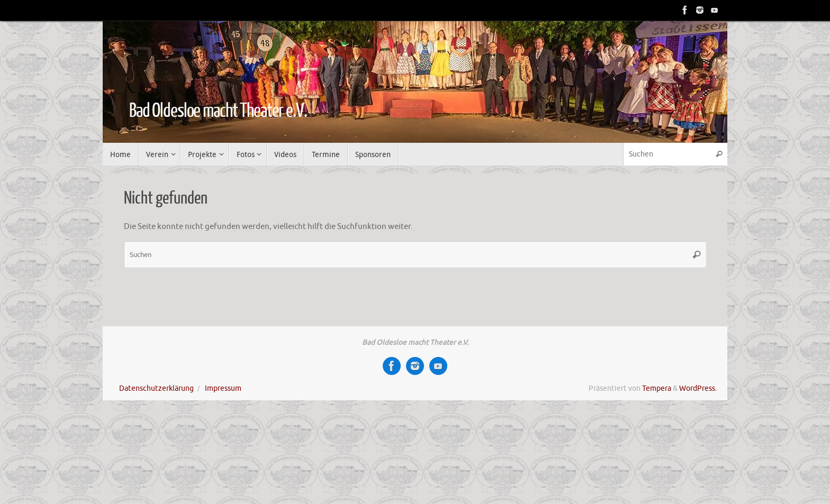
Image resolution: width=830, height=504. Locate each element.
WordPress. (698, 388)
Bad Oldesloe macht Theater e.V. (218, 111)
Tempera (657, 388)
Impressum (223, 388)
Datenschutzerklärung (156, 388)
